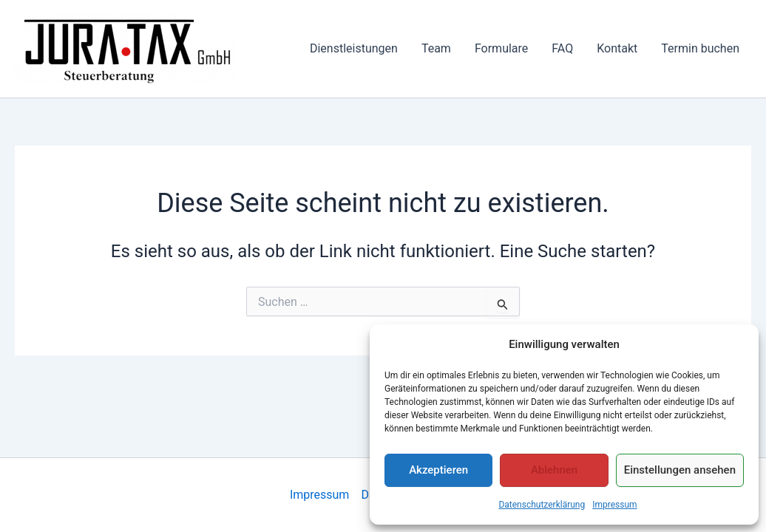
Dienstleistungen (354, 48)
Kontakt (617, 48)
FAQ (562, 48)
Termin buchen (700, 48)
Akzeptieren (438, 470)
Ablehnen (554, 470)
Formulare (501, 48)
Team (436, 48)
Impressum (614, 505)
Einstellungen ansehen (680, 470)
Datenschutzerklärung (542, 505)
